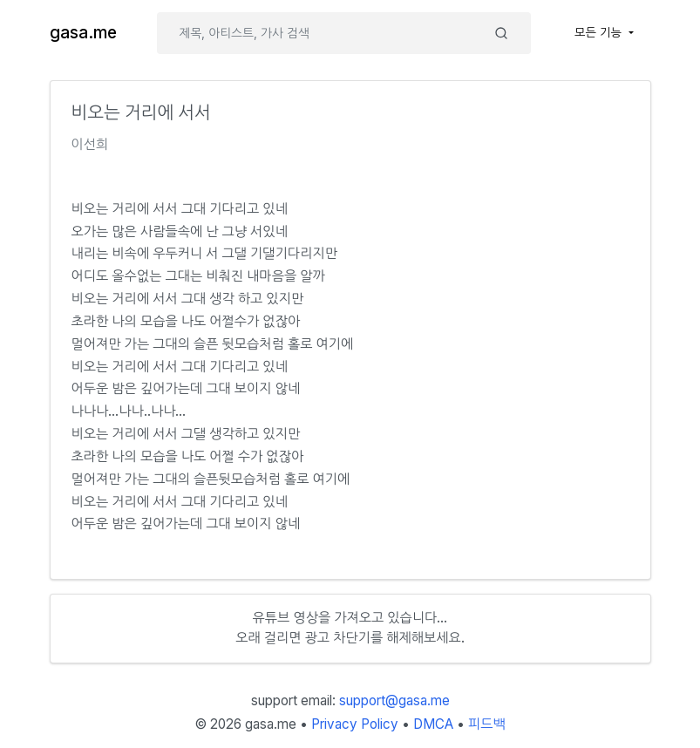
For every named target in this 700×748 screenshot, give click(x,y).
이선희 (90, 144)
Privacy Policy (355, 724)
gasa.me (83, 33)
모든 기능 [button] (600, 32)
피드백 (487, 724)
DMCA (433, 724)
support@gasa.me (394, 700)
